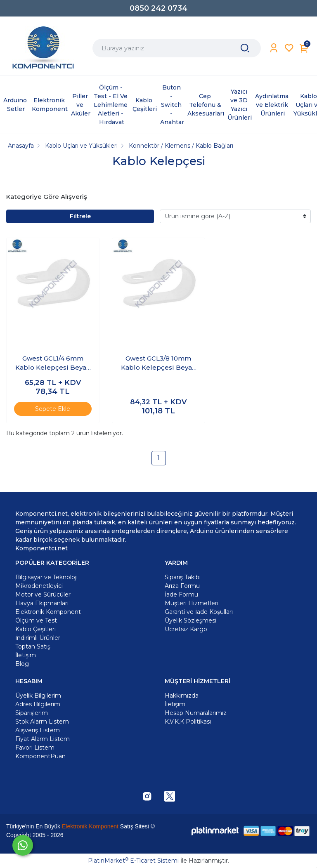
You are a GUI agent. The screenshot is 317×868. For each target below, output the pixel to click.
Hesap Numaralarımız (196, 713)
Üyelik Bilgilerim (38, 696)
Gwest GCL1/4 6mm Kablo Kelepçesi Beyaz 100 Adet (53, 363)
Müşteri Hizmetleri (192, 603)
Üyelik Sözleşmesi (190, 620)
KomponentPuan (40, 756)
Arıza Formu (182, 586)
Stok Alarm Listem (42, 722)
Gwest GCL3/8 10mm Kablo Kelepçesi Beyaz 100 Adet (158, 363)
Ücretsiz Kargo (186, 629)
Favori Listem (35, 748)
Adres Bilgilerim (38, 704)
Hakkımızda (182, 696)
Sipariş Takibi (183, 577)
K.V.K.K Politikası (188, 722)
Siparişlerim (32, 713)
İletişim (175, 704)
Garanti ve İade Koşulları (199, 612)
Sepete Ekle (53, 409)
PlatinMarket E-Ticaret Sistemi (133, 861)
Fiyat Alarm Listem (43, 739)
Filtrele (80, 216)
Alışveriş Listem (38, 730)
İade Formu (181, 594)
